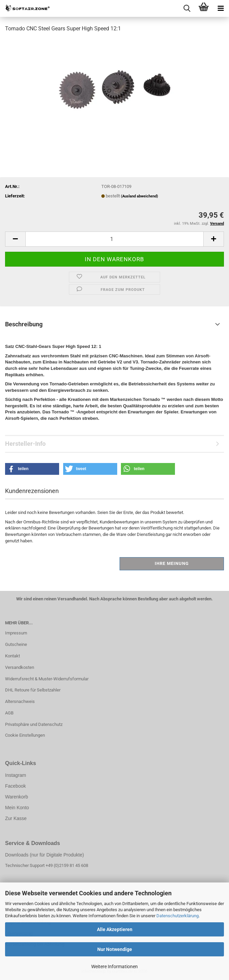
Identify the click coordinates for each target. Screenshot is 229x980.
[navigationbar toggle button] (221, 8)
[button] (15, 239)
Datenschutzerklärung (177, 916)
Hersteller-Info (25, 444)
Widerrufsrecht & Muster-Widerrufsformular (47, 679)
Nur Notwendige (115, 949)
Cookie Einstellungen (25, 735)
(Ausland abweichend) (139, 196)
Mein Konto (17, 808)
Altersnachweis (20, 701)
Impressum (16, 633)
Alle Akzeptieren (115, 929)
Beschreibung (24, 324)
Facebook (15, 786)
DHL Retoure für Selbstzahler (33, 690)
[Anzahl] (114, 239)
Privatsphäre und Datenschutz (34, 724)
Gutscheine (16, 644)
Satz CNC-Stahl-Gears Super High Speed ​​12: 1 (53, 346)
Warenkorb (17, 797)
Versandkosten (20, 667)
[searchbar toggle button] (187, 8)
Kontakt (12, 656)
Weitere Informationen (114, 967)
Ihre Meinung (172, 563)
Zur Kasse (16, 818)
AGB (9, 713)
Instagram (16, 775)
